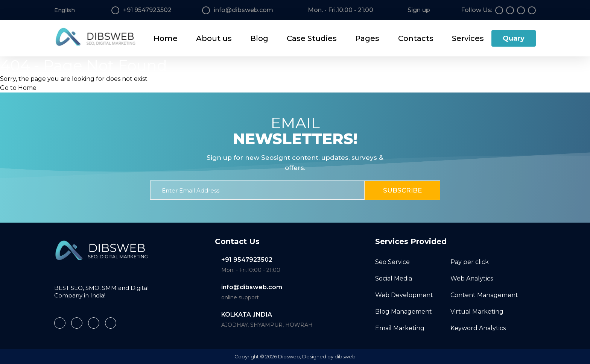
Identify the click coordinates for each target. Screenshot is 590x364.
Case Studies (312, 38)
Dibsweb (289, 356)
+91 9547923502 (247, 260)
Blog (259, 38)
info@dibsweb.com (252, 287)
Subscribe (402, 190)
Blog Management (404, 312)
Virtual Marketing (477, 312)
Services (468, 38)
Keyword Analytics (478, 328)
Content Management (484, 295)
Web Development (404, 295)
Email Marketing (400, 328)
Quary (514, 38)
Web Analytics (472, 278)
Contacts (416, 38)
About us (214, 38)
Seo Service (392, 262)
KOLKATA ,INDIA (247, 315)
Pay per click (470, 262)
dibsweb (345, 356)
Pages (367, 38)
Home (166, 38)
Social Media (394, 278)
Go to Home (18, 88)
